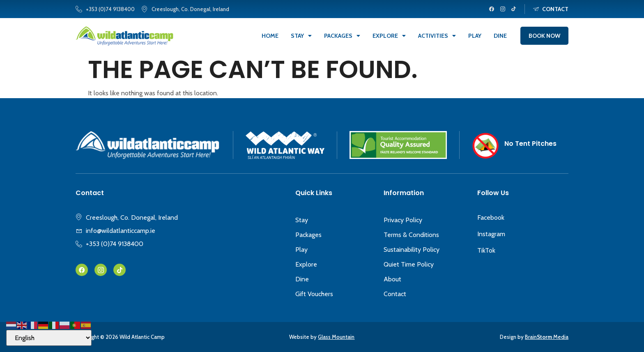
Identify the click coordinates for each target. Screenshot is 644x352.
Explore (389, 36)
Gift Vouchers (314, 294)
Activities (437, 36)
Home (270, 36)
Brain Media (547, 337)
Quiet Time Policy (409, 264)
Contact (395, 294)
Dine (500, 36)
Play (475, 36)
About (392, 279)
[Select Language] (49, 338)
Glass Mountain (336, 337)
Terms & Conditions (411, 235)
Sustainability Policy (412, 250)
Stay (301, 36)
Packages (342, 36)
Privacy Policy (403, 220)
